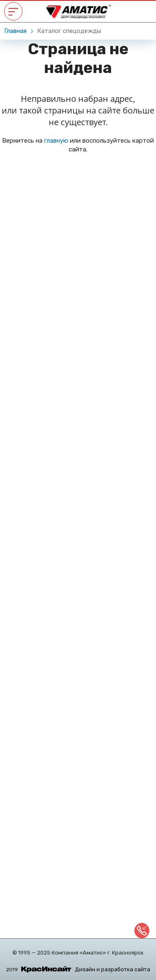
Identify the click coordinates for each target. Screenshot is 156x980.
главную (56, 141)
